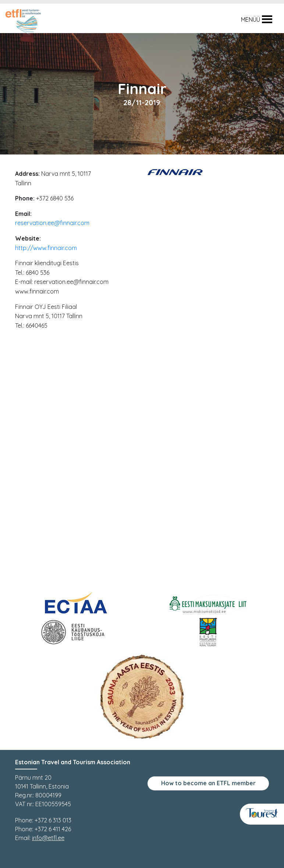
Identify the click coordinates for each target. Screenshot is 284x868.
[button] (251, 19)
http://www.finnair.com (46, 248)
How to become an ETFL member (208, 783)
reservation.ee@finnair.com (52, 223)
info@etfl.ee (48, 838)
